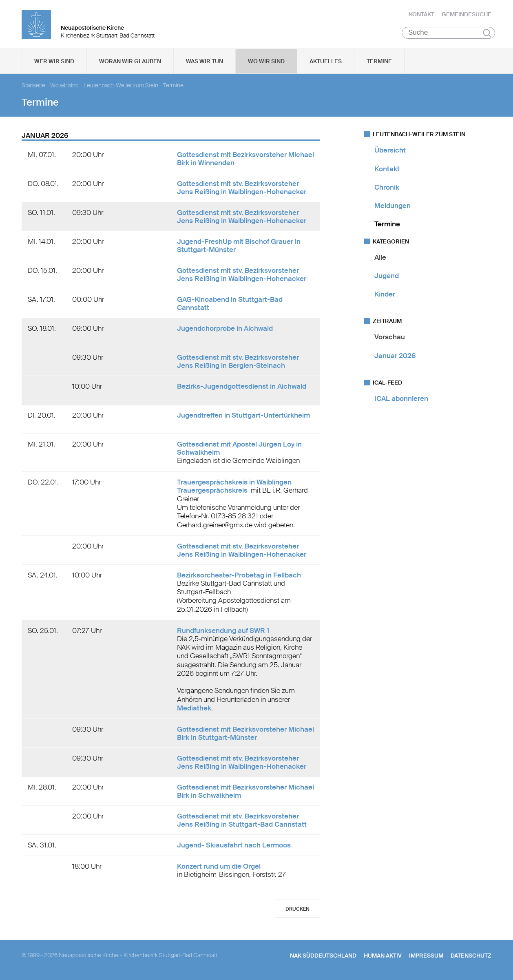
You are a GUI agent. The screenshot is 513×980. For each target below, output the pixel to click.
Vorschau (390, 337)
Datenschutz (471, 956)
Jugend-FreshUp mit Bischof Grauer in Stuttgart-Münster (239, 246)
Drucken (297, 909)
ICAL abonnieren (401, 399)
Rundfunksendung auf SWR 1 (223, 631)
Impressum (426, 956)
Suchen (487, 33)
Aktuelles (326, 62)
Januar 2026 (395, 356)
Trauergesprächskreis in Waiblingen (234, 482)
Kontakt (422, 14)
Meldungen (392, 206)
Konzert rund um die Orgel (219, 867)
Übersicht (390, 150)
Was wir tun (205, 62)
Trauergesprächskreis (213, 490)
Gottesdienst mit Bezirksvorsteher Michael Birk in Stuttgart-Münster (245, 734)
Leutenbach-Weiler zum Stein (121, 86)
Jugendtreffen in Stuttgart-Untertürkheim (243, 416)
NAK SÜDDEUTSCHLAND (323, 956)
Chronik (387, 188)
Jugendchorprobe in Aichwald (225, 329)
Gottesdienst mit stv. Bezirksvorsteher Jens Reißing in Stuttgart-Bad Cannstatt (242, 821)
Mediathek (194, 708)
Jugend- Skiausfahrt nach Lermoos (234, 845)
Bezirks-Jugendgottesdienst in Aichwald (242, 387)
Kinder (385, 294)
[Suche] (448, 33)
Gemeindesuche (467, 14)
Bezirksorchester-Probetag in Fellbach (239, 575)
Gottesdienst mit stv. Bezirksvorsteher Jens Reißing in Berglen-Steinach (238, 362)
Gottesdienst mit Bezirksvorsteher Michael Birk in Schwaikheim (245, 792)
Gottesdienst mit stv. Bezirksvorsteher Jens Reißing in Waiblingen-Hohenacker (242, 188)
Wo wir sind (266, 62)
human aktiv (383, 956)
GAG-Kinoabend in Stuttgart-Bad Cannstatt (230, 304)
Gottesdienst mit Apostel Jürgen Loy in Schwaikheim (239, 449)
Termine (379, 62)
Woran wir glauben (130, 62)
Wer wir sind (54, 62)
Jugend (387, 276)
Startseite (33, 86)
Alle (380, 257)
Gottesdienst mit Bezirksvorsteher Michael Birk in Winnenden (245, 159)
